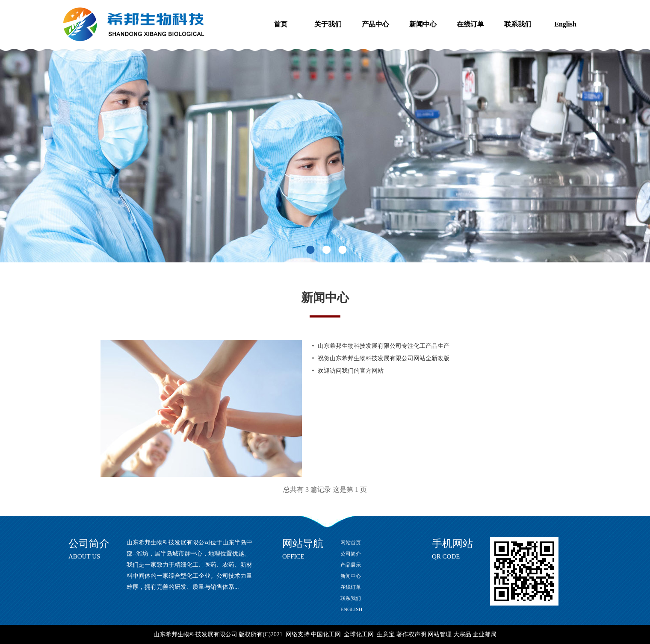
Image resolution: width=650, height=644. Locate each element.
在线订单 (470, 24)
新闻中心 (423, 24)
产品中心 (375, 24)
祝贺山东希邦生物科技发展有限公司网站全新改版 (384, 358)
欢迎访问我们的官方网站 (351, 371)
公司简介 (351, 554)
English (565, 24)
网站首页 (351, 543)
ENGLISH (351, 609)
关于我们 (328, 24)
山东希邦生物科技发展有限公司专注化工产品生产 (384, 346)
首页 (281, 24)
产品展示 (351, 565)
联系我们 (518, 24)
